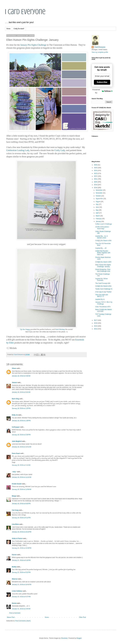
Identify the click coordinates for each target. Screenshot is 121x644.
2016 (96, 323)
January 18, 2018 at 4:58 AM (21, 376)
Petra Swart (16, 453)
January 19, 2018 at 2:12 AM (21, 465)
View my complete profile (100, 52)
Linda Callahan (17, 591)
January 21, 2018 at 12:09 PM (22, 548)
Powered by (102, 91)
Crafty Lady (60, 150)
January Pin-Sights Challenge (33, 45)
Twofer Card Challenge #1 (104, 289)
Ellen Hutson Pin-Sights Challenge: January (103, 266)
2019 (96, 185)
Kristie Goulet (17, 484)
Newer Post (11, 617)
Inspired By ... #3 (101, 248)
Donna (14, 603)
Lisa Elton (15, 524)
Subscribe (102, 82)
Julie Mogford (17, 441)
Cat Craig (15, 510)
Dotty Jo (15, 415)
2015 (96, 326)
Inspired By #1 (100, 299)
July (97, 204)
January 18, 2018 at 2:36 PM (21, 435)
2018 (96, 188)
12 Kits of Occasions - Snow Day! (102, 228)
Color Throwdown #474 (103, 307)
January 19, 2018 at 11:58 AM (22, 489)
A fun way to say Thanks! (103, 292)
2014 (96, 329)
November (99, 193)
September (99, 199)
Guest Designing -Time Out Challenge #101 (103, 270)
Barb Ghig (15, 399)
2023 (96, 173)
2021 (96, 179)
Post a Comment (15, 613)
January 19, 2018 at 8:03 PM (21, 504)
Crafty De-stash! (19, 29)
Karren (14, 555)
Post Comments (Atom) (23, 621)
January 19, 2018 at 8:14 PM (21, 518)
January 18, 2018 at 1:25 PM (21, 408)
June (97, 207)
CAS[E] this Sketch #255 (103, 262)
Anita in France (17, 538)
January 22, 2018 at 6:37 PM (21, 597)
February (99, 219)
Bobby (14, 567)
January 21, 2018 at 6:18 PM (21, 560)
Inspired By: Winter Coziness (102, 280)
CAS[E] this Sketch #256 (103, 241)
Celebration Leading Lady (18, 150)
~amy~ (14, 472)
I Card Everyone (25, 12)
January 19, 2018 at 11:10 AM (22, 477)
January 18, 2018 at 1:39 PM (21, 421)
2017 (96, 320)
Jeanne (14, 383)
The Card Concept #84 (103, 283)
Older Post (82, 617)
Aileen (14, 368)
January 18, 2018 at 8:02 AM (21, 392)
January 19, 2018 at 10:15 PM (22, 532)
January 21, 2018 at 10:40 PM (22, 584)
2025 (96, 168)
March (98, 216)
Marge (14, 496)
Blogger (79, 638)
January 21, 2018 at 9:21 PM (21, 572)
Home (8, 29)
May (97, 210)
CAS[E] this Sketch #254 (103, 286)
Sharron (15, 579)
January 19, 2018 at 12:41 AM (22, 447)
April (97, 213)
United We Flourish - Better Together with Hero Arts (103, 253)
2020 (96, 182)
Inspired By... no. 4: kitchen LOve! (102, 237)
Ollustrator (64, 638)
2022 (96, 176)
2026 (96, 165)
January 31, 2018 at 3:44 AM (21, 609)
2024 (96, 170)
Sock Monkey (60, 329)
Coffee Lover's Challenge (104, 224)
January (99, 221)
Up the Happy (25, 329)
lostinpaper (16, 427)
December (99, 190)
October (99, 196)
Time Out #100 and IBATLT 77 (102, 296)
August (98, 202)
